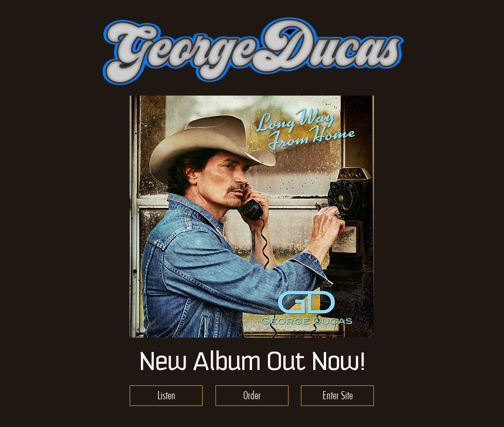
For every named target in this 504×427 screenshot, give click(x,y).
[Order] (252, 396)
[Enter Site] (337, 396)
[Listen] (166, 396)
